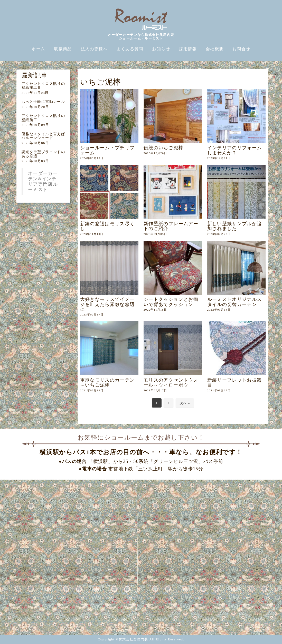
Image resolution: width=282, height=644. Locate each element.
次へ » (185, 403)
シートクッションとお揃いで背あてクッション (171, 302)
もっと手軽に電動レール (43, 102)
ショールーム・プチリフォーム (107, 150)
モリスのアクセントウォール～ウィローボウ (171, 383)
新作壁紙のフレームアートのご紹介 (171, 226)
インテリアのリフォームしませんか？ (235, 150)
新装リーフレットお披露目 (235, 383)
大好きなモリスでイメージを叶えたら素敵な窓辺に (107, 304)
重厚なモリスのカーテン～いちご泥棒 (107, 383)
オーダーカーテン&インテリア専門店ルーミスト (43, 181)
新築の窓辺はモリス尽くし (107, 226)
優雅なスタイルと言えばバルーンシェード (43, 136)
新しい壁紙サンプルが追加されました (235, 226)
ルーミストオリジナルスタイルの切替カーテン (235, 302)
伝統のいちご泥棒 (163, 148)
